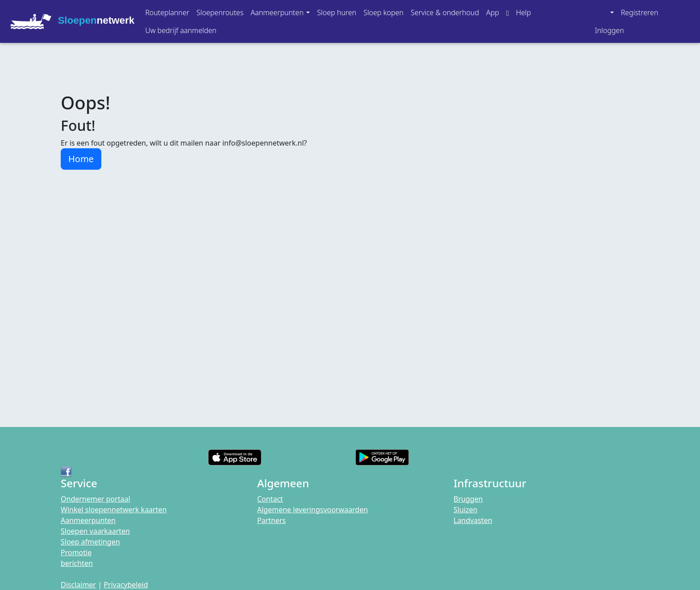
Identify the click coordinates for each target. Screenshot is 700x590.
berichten (77, 563)
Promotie (76, 552)
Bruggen (468, 499)
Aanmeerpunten (88, 520)
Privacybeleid (126, 585)
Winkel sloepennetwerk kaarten (114, 510)
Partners (271, 520)
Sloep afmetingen (90, 542)
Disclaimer (78, 585)
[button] (280, 13)
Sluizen (465, 510)
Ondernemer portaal (96, 499)
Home (81, 159)
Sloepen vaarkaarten (95, 531)
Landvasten (473, 520)
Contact (270, 499)
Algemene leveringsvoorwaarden (312, 510)
